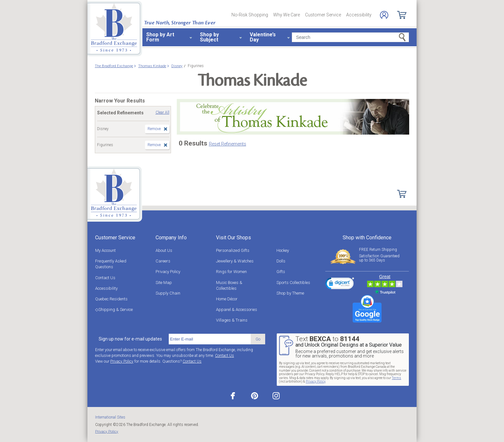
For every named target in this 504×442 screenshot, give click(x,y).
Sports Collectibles (293, 283)
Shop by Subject (209, 37)
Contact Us (105, 278)
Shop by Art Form (160, 37)
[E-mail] (210, 339)
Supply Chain (168, 293)
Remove (154, 129)
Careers (163, 261)
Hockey (283, 250)
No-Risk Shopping (250, 15)
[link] (340, 284)
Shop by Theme (290, 293)
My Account (105, 250)
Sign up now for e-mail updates (130, 339)
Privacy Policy (168, 272)
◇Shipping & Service (114, 309)
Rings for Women (231, 272)
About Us (164, 250)
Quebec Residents (111, 299)
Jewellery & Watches (235, 261)
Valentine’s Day (263, 37)
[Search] (350, 37)
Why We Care (287, 15)
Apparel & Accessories (237, 309)
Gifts (281, 272)
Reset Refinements (228, 144)
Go (258, 339)
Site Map (164, 283)
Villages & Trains (232, 320)
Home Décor (227, 299)
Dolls (281, 261)
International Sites (110, 417)
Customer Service (323, 15)
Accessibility (359, 15)
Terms (396, 378)
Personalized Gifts (233, 250)
